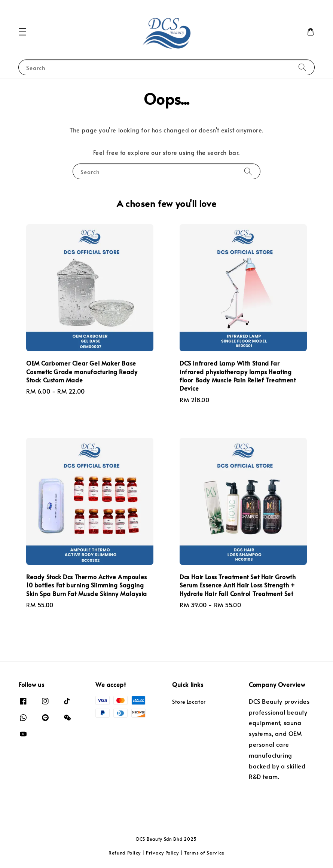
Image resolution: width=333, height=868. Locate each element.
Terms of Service (204, 853)
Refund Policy (125, 853)
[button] (22, 32)
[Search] (302, 67)
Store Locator (189, 702)
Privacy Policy (162, 853)
